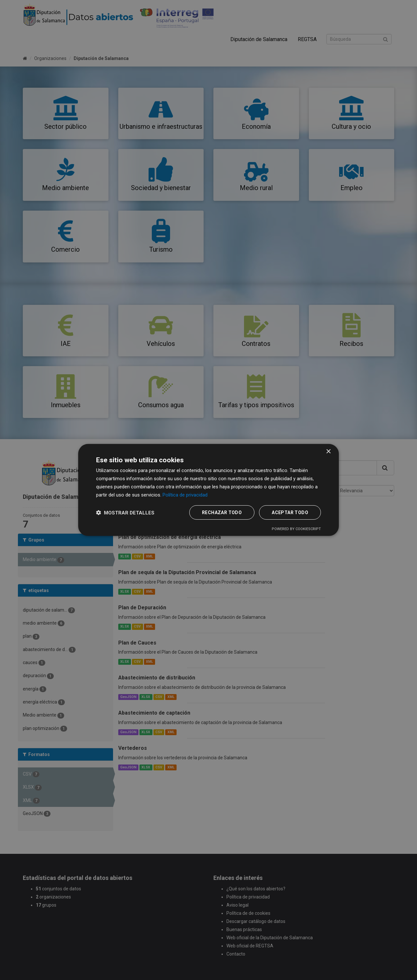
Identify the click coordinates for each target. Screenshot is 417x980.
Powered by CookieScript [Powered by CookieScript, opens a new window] (296, 529)
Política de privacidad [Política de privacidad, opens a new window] (185, 495)
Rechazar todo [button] (222, 512)
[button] (125, 513)
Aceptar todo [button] (290, 512)
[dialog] (208, 490)
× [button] (328, 452)
